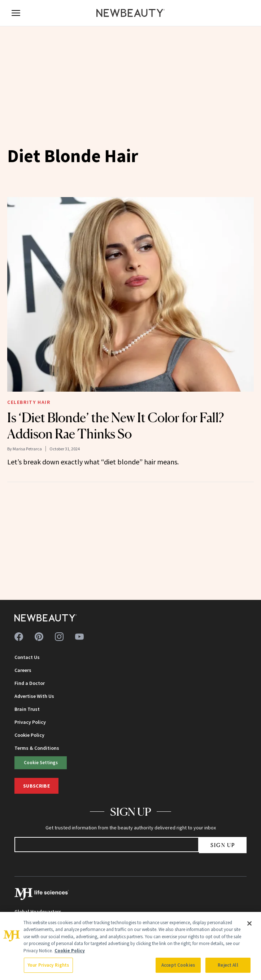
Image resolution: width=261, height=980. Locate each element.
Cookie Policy (29, 735)
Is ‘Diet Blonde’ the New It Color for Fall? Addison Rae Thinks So (116, 426)
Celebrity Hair (29, 402)
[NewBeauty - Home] (131, 13)
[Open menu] (16, 13)
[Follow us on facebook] (19, 637)
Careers (23, 670)
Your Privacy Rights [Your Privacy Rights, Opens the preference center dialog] (48, 965)
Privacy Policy (30, 722)
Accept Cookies (178, 965)
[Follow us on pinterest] (39, 637)
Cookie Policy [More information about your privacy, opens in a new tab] (70, 951)
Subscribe (36, 786)
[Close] (249, 923)
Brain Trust (27, 709)
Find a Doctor (30, 683)
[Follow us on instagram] (59, 637)
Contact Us (27, 657)
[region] (130, 946)
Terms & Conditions (37, 748)
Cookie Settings (41, 762)
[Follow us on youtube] (79, 637)
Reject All (228, 965)
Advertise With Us (34, 696)
